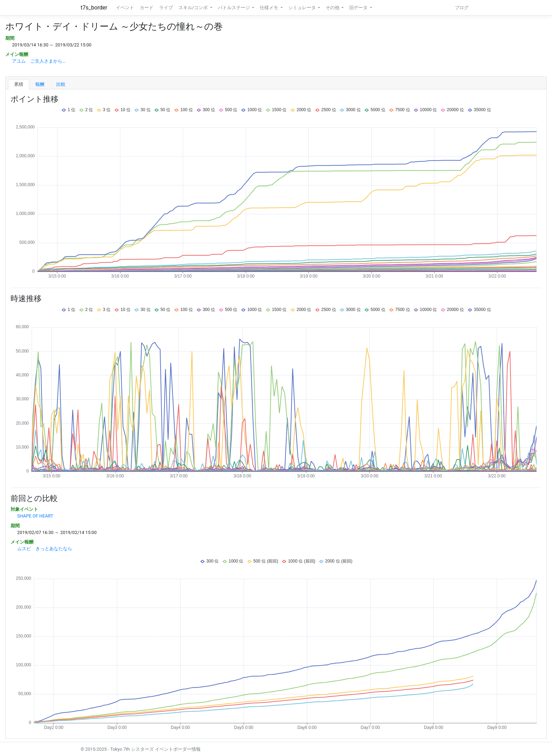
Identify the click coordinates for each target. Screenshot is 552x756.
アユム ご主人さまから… (39, 61)
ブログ (462, 8)
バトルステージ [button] (234, 8)
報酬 (40, 84)
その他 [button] (333, 8)
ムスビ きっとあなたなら (45, 549)
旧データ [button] (359, 8)
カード (147, 8)
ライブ (166, 8)
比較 (61, 84)
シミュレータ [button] (303, 8)
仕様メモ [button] (269, 8)
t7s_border (94, 8)
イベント (125, 8)
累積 (19, 84)
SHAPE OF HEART (35, 516)
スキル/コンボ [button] (194, 8)
